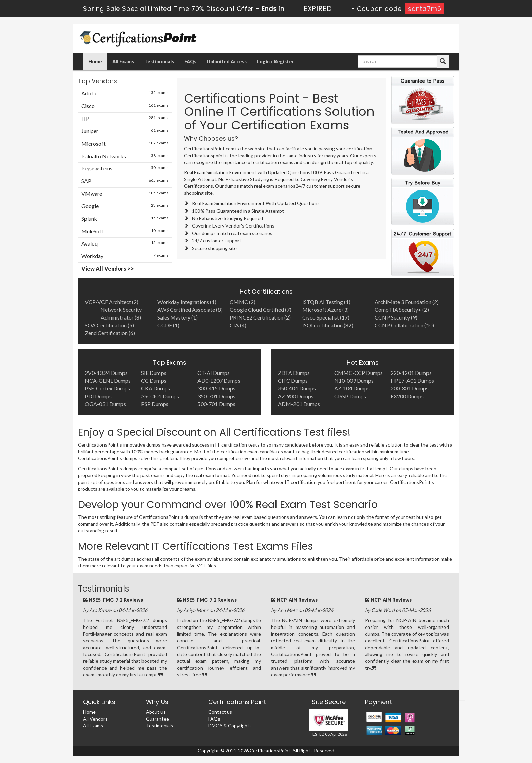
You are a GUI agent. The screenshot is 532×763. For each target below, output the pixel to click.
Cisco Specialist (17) (326, 317)
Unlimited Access (227, 62)
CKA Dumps (156, 388)
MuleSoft (125, 231)
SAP (125, 181)
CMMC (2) (243, 302)
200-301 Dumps (410, 388)
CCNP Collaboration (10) (404, 325)
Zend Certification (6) (110, 333)
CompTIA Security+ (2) (402, 310)
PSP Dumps (155, 404)
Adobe (125, 93)
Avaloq (125, 243)
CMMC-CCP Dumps (358, 373)
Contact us (220, 712)
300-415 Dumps (216, 388)
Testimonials (159, 62)
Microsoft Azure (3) (326, 310)
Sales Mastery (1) (178, 317)
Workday (125, 256)
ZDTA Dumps (294, 373)
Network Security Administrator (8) (121, 313)
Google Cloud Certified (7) (261, 310)
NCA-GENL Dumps (108, 380)
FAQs (190, 62)
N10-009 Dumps (354, 380)
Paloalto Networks (125, 156)
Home (95, 62)
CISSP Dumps (350, 396)
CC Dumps (154, 380)
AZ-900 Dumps (296, 396)
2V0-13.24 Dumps (106, 373)
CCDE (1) (168, 325)
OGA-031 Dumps (105, 404)
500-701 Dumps (216, 404)
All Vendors (95, 719)
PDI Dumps (98, 396)
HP (125, 118)
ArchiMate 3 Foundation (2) (407, 302)
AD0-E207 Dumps (219, 380)
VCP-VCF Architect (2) (112, 302)
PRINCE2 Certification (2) (260, 317)
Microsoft (125, 143)
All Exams (123, 62)
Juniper (125, 131)
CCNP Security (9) (396, 317)
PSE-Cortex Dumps (107, 388)
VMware (125, 193)
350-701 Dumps (216, 396)
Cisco (125, 106)
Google (125, 206)
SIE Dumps (154, 373)
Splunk (125, 218)
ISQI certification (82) (328, 325)
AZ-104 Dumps (352, 388)
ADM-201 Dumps (299, 404)
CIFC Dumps (293, 380)
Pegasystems (125, 168)
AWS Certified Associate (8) (190, 310)
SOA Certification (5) (109, 325)
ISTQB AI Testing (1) (326, 302)
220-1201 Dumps (411, 373)
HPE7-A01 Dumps (412, 380)
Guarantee (157, 719)
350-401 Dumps (160, 396)
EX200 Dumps (407, 396)
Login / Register (275, 62)
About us (156, 712)
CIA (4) (238, 325)
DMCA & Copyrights (230, 725)
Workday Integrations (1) (187, 302)
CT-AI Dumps (214, 373)
